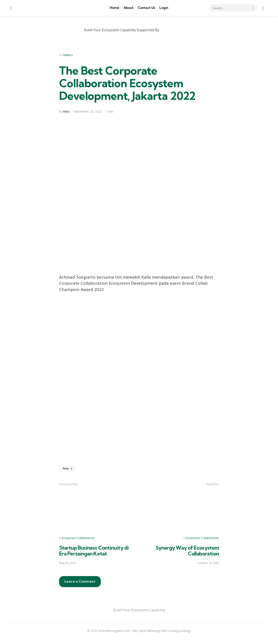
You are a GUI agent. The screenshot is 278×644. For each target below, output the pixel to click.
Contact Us (146, 8)
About (128, 8)
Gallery (68, 55)
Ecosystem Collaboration (78, 539)
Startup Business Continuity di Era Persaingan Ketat (95, 551)
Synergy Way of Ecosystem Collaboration (186, 551)
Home (114, 8)
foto (68, 469)
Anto (66, 111)
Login (164, 8)
